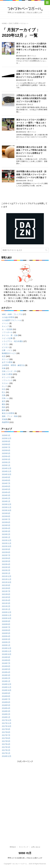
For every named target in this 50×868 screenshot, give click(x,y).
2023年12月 (7, 504)
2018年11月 (7, 687)
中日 (4, 389)
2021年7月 (6, 591)
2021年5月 (6, 597)
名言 (32, 80)
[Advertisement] (25, 780)
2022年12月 (7, 540)
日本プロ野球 (7, 374)
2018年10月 (7, 690)
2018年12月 (7, 684)
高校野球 (5, 422)
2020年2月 (6, 642)
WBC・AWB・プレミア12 (12, 314)
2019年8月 (6, 660)
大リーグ (5, 359)
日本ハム (5, 398)
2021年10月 (7, 582)
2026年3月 (6, 435)
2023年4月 (6, 528)
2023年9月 (6, 513)
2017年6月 (6, 738)
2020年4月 (6, 636)
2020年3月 (6, 639)
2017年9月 (6, 729)
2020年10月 (7, 618)
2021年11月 (7, 579)
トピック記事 (7, 338)
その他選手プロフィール (12, 320)
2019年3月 (6, 675)
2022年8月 (6, 552)
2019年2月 (6, 678)
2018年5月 (6, 705)
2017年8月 (6, 732)
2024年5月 (6, 489)
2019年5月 (6, 669)
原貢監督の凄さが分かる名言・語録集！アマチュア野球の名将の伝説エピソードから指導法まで (31, 150)
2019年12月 (7, 648)
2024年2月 (6, 498)
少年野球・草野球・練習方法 (13, 365)
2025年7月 (6, 447)
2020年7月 (6, 627)
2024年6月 (6, 486)
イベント (5, 323)
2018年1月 (6, 717)
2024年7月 (6, 483)
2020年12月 (7, 612)
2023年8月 (6, 516)
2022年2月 (6, 570)
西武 (4, 407)
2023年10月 (7, 510)
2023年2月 (6, 534)
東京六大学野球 (8, 413)
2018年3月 (6, 711)
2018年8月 (6, 696)
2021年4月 (6, 600)
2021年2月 (6, 606)
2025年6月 (6, 450)
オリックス (6, 377)
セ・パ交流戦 (7, 329)
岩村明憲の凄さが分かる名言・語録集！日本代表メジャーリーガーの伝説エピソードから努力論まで (31, 174)
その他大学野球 (8, 317)
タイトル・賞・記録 (10, 335)
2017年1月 (6, 753)
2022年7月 (6, 555)
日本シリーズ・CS (9, 371)
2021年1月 (6, 609)
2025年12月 (7, 438)
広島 (4, 395)
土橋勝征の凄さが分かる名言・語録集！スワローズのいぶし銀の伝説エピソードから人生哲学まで (31, 74)
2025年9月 (6, 441)
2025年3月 (6, 459)
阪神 (4, 410)
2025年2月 (6, 462)
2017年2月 (6, 750)
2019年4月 (6, 672)
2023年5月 (6, 525)
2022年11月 (7, 543)
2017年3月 (6, 747)
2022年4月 (6, 564)
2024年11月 (7, 471)
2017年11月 (7, 723)
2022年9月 (6, 549)
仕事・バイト (7, 350)
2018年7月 (6, 699)
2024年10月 (7, 474)
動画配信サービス (9, 353)
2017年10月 (7, 726)
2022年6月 (6, 558)
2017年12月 (7, 720)
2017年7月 (6, 735)
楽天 (4, 401)
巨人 (4, 392)
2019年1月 (6, 681)
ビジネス (5, 347)
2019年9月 (6, 657)
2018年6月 (6, 702)
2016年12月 (7, 756)
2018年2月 (6, 714)
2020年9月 (6, 621)
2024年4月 (6, 492)
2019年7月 (6, 663)
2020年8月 (6, 624)
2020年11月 (7, 615)
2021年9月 (6, 585)
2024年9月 (6, 477)
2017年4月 (6, 744)
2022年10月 (7, 546)
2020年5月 (6, 633)
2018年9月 (6, 693)
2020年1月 (6, 645)
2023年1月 (6, 537)
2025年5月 (6, 453)
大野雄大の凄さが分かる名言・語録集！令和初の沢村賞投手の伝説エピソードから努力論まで (31, 98)
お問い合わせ (36, 847)
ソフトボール (7, 332)
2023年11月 (7, 507)
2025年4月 (6, 456)
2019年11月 (7, 651)
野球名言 (13, 847)
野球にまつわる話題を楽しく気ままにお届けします (25, 858)
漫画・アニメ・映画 (10, 416)
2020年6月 (6, 630)
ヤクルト (33, 56)
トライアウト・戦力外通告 (12, 341)
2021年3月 (6, 603)
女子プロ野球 (7, 362)
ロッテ (5, 386)
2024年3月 (6, 495)
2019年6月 (6, 666)
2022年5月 (6, 561)
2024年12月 (7, 468)
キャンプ (5, 326)
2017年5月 (6, 741)
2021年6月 (6, 594)
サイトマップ (24, 847)
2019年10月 (7, 654)
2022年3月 (6, 567)
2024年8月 (6, 480)
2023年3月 (6, 531)
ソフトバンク (7, 380)
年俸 (4, 368)
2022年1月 (6, 573)
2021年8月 (6, 588)
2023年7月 (6, 519)
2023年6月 (6, 522)
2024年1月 (6, 501)
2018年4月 (6, 708)
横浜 (4, 404)
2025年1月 (6, 465)
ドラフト (5, 344)
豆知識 (5, 419)
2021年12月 (7, 576)
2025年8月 (6, 444)
